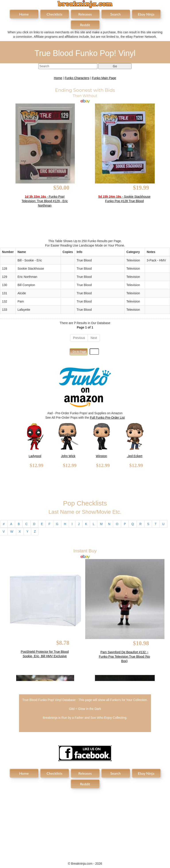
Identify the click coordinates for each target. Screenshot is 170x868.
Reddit (85, 25)
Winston (101, 456)
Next (94, 338)
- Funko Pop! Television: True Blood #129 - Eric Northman (45, 201)
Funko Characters (77, 78)
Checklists (54, 14)
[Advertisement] (85, 822)
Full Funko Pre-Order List (107, 418)
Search (115, 14)
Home (24, 14)
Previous (79, 338)
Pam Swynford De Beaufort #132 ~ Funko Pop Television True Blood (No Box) (125, 657)
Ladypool (35, 456)
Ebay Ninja (146, 14)
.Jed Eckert (135, 456)
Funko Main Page (104, 78)
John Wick (68, 456)
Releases (85, 14)
